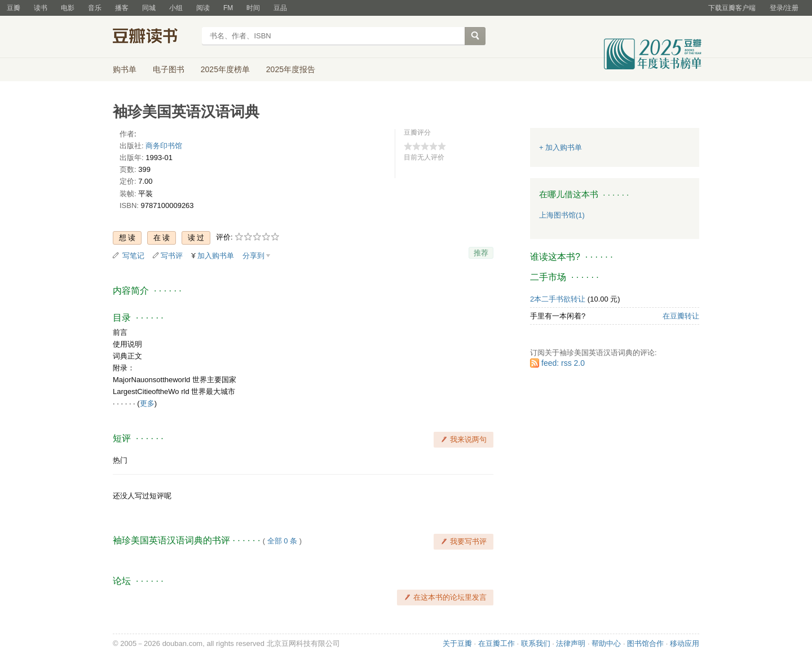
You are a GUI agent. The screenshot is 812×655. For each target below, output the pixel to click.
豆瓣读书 (154, 37)
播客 (122, 8)
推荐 (481, 253)
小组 (176, 8)
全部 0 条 (282, 541)
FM (228, 8)
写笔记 (133, 256)
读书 (41, 8)
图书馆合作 (645, 643)
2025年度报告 (291, 69)
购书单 (125, 69)
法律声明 (571, 643)
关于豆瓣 (457, 643)
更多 (147, 403)
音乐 (95, 8)
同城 (149, 8)
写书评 (172, 256)
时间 (253, 8)
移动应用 (685, 643)
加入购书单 (216, 256)
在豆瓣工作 (497, 643)
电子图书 (169, 69)
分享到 (253, 256)
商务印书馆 (164, 146)
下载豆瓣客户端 (732, 8)
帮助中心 (606, 643)
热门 (120, 460)
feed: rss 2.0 (563, 363)
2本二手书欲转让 (558, 299)
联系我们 (536, 643)
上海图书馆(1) (562, 215)
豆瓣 (14, 8)
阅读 (203, 8)
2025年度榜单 (225, 69)
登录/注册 (784, 8)
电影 (68, 8)
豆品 (280, 8)
